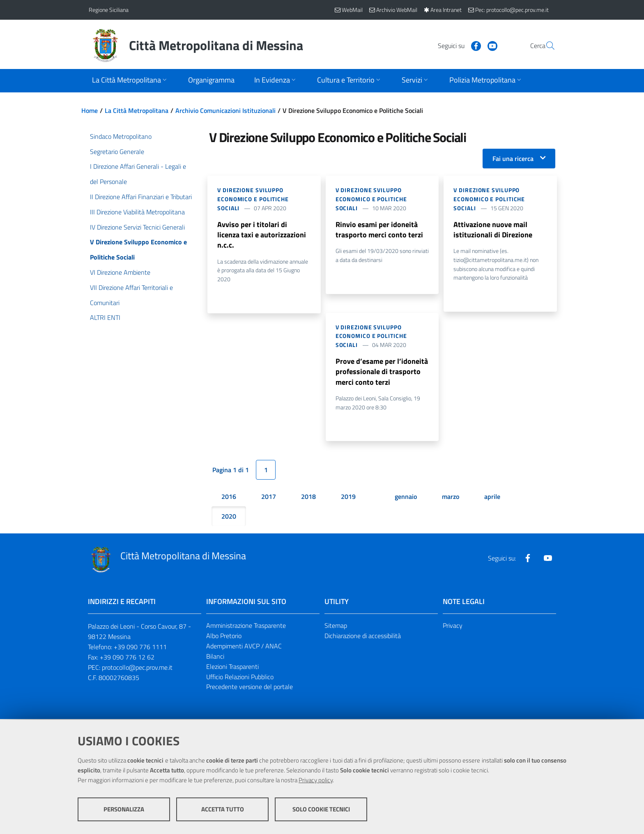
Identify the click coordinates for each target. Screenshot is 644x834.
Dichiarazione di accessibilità (363, 637)
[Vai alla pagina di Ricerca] (545, 46)
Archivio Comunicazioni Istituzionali (225, 110)
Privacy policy (316, 780)
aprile (492, 498)
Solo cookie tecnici (321, 810)
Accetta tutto (223, 810)
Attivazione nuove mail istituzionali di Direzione (493, 230)
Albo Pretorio (224, 637)
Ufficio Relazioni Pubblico (240, 678)
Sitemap (336, 627)
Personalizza (124, 810)
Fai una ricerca (513, 159)
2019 (348, 498)
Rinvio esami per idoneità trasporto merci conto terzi (379, 230)
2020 (229, 517)
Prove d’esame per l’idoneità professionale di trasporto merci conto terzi (382, 372)
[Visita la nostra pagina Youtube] (473, 45)
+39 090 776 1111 (140, 648)
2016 (229, 498)
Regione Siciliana (109, 10)
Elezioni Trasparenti (232, 668)
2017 (269, 498)
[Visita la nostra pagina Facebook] (456, 45)
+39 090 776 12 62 (127, 658)
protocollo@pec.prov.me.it (137, 669)
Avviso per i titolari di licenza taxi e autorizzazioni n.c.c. (262, 235)
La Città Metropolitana (137, 110)
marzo (451, 498)
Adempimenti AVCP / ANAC (244, 647)
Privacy (453, 627)
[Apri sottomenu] (130, 81)
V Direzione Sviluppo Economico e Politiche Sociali (253, 199)
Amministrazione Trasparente (246, 627)
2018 (308, 498)
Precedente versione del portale (250, 688)
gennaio (406, 498)
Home (90, 110)
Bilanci (215, 657)
